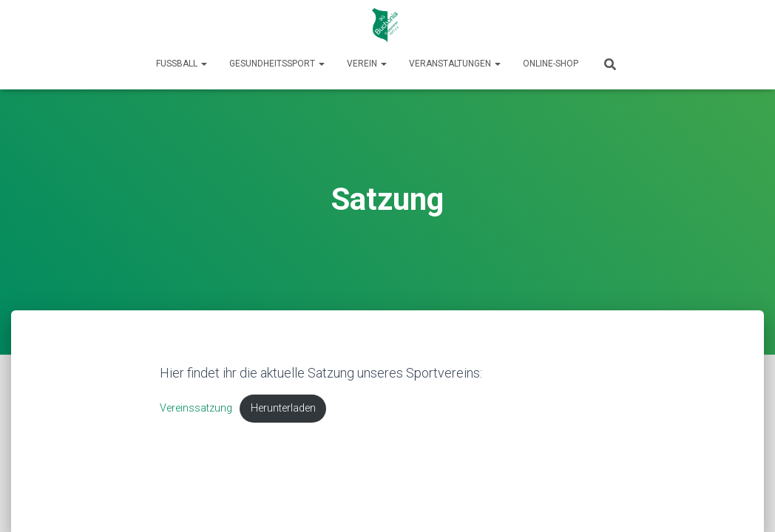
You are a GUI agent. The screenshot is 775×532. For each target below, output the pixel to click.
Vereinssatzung (196, 408)
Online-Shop (551, 64)
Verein (367, 64)
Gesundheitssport (277, 64)
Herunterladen (283, 408)
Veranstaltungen (455, 64)
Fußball (182, 64)
